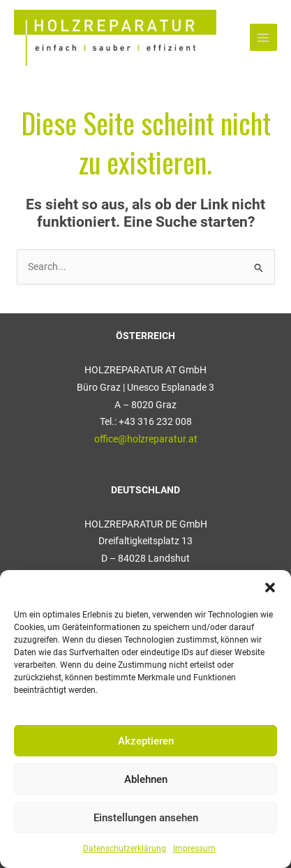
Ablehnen (146, 779)
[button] (270, 588)
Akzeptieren (146, 741)
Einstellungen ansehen (146, 818)
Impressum (194, 848)
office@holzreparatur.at (146, 439)
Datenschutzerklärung (125, 848)
